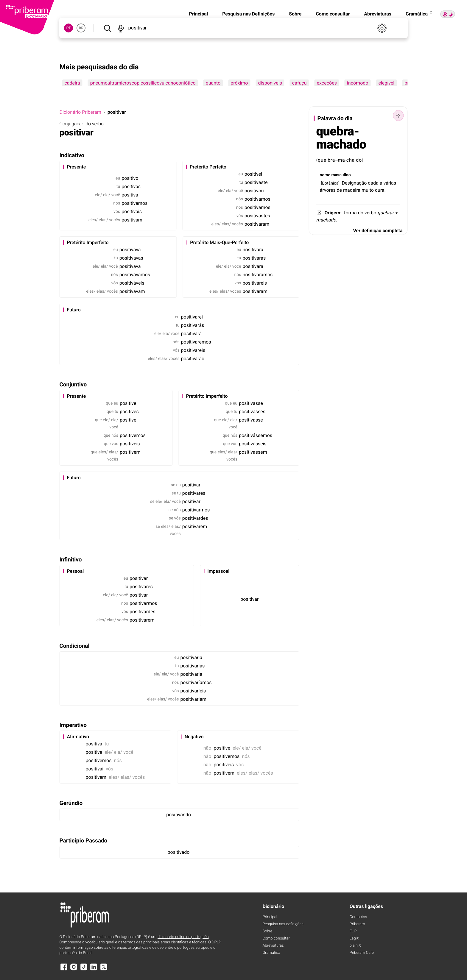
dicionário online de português (183, 937)
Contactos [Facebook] (358, 917)
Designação (354, 183)
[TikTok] (84, 970)
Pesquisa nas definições (283, 924)
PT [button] (69, 28)
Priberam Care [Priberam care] (362, 953)
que (322, 160)
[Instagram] (74, 970)
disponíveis (270, 83)
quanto (213, 83)
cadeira (72, 83)
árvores (328, 190)
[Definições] (382, 28)
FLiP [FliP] (353, 931)
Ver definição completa (378, 231)
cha (351, 160)
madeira (352, 190)
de (340, 190)
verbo (371, 213)
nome (325, 175)
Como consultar (333, 14)
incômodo (358, 83)
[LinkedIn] (94, 970)
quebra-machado (341, 138)
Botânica (330, 183)
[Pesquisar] (107, 28)
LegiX (354, 938)
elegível (386, 83)
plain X (355, 946)
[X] (104, 970)
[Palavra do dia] (398, 116)
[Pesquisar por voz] (121, 28)
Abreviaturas (378, 14)
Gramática (419, 14)
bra (331, 160)
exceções (327, 83)
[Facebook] (64, 970)
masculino (341, 175)
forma (350, 213)
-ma (341, 160)
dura (380, 190)
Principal (198, 14)
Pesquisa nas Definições (248, 14)
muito (368, 190)
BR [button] (81, 28)
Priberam (357, 924)
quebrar (386, 213)
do (359, 160)
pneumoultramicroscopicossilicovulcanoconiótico (143, 83)
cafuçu (299, 83)
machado (326, 220)
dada (373, 183)
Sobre (295, 14)
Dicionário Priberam (80, 112)
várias (390, 183)
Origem (333, 213)
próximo (239, 83)
